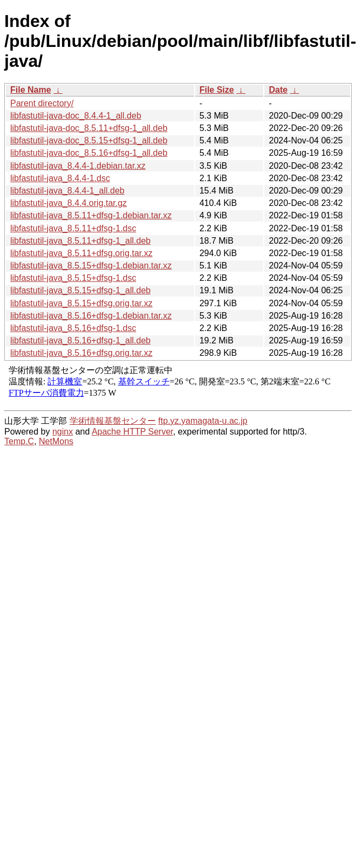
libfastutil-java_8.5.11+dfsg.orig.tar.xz (81, 253)
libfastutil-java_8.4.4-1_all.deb (67, 191)
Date (278, 90)
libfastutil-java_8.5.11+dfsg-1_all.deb (80, 241)
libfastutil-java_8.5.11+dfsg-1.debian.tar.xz (91, 215)
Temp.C (19, 441)
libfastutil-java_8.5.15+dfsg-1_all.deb (80, 290)
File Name (31, 90)
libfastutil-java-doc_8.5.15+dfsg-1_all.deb (89, 140)
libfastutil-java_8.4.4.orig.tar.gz (69, 203)
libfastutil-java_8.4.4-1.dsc (60, 178)
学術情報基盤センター (113, 421)
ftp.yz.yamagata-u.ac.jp (203, 421)
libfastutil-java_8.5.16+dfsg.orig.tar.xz (81, 353)
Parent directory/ (42, 103)
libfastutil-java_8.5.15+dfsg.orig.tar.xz (81, 303)
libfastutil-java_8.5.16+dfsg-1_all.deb (80, 340)
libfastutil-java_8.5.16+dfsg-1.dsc (73, 328)
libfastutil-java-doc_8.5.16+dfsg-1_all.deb (89, 153)
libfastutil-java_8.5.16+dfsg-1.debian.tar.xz (91, 316)
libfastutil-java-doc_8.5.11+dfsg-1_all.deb (89, 128)
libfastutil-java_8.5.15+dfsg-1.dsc (73, 278)
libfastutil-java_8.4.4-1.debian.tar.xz (78, 166)
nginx (63, 432)
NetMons (56, 441)
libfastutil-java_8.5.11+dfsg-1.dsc (73, 228)
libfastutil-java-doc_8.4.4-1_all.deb (76, 116)
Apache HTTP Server (132, 432)
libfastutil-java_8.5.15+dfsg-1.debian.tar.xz (91, 266)
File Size (217, 90)
